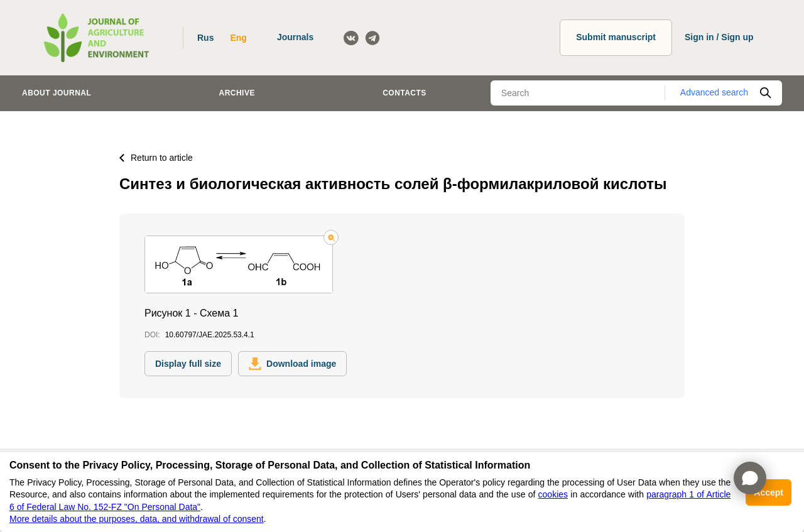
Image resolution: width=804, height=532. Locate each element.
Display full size (188, 364)
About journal (57, 93)
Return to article (156, 158)
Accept (769, 492)
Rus (205, 38)
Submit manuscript (616, 37)
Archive (237, 93)
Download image (292, 364)
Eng (238, 38)
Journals (295, 37)
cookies (553, 494)
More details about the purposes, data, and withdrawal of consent (137, 519)
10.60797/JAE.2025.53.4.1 (210, 335)
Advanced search (714, 92)
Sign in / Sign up (719, 37)
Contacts (405, 93)
